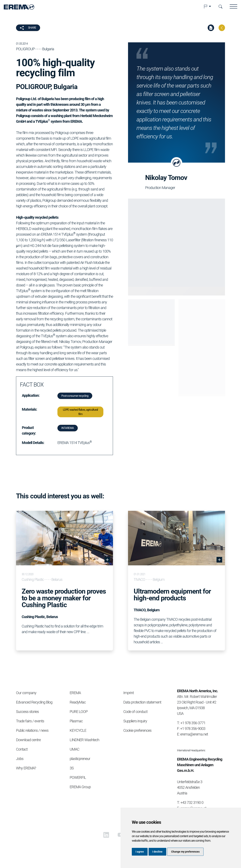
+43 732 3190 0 (192, 803)
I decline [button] (157, 852)
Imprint (129, 693)
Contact (22, 749)
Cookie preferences (137, 730)
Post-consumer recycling (75, 396)
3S (72, 768)
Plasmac (76, 721)
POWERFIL (78, 777)
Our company (26, 693)
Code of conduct (135, 712)
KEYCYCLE (78, 730)
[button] (207, 7)
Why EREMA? (26, 768)
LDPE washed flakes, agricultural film (80, 412)
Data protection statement (142, 702)
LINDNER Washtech (84, 740)
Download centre (28, 740)
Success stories (27, 712)
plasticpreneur (80, 759)
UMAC (74, 749)
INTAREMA (68, 428)
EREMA (75, 693)
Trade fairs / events (30, 721)
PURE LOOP (79, 712)
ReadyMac (78, 702)
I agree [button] (140, 852)
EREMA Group (80, 787)
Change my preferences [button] (185, 852)
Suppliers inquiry (135, 721)
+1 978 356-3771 (193, 723)
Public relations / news (32, 730)
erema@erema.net (194, 734)
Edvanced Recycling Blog (34, 702)
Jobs (20, 759)
